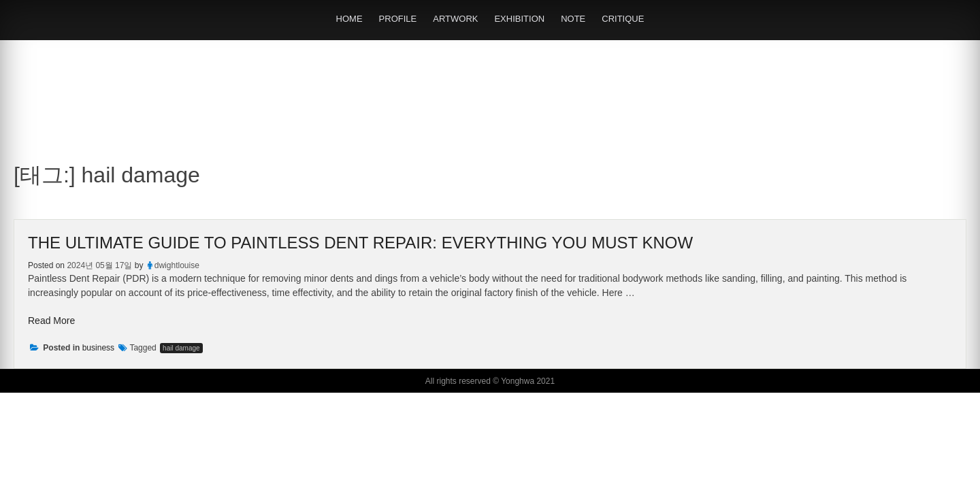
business (98, 348)
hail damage (181, 348)
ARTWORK (455, 19)
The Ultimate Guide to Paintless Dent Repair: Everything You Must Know (360, 243)
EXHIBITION (519, 19)
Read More (51, 321)
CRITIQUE (623, 19)
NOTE (573, 19)
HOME (349, 19)
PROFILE (398, 19)
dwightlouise (177, 265)
